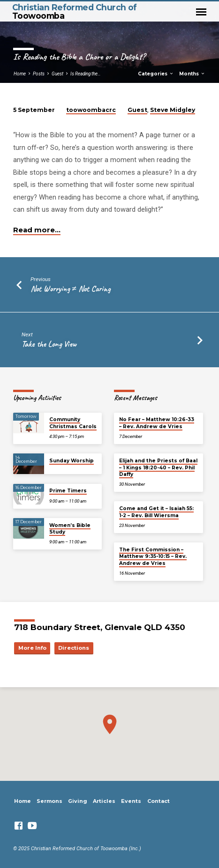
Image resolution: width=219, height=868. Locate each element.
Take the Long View (49, 344)
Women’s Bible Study (70, 529)
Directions (74, 648)
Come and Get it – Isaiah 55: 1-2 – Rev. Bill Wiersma (156, 512)
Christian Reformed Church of (75, 11)
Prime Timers (68, 491)
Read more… (37, 230)
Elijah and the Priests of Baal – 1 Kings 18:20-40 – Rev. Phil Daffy (158, 467)
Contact (159, 801)
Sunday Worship (72, 461)
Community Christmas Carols (73, 423)
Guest (57, 74)
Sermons (49, 801)
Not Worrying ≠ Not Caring (71, 289)
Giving (78, 801)
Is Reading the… (86, 74)
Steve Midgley (173, 110)
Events (131, 801)
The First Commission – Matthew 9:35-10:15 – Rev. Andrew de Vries (153, 556)
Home (20, 74)
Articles (104, 801)
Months (192, 74)
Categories (156, 74)
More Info (32, 648)
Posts (39, 74)
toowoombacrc (91, 110)
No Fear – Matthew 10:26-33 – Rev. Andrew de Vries (157, 423)
